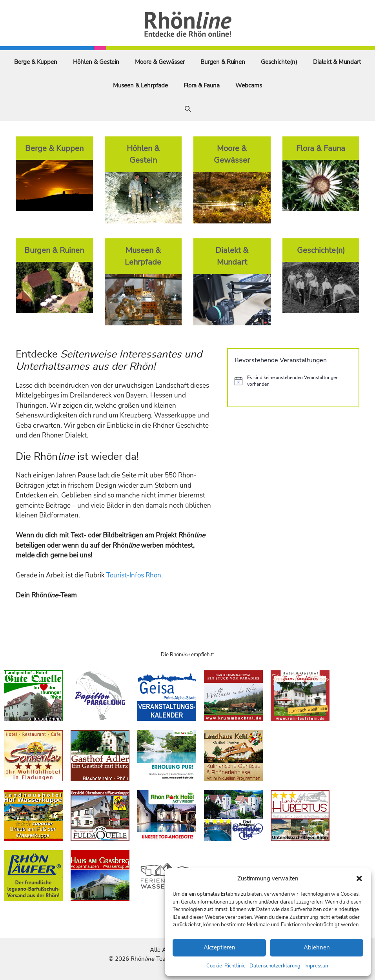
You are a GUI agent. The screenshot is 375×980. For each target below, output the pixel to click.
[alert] (293, 381)
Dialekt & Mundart (337, 62)
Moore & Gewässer (160, 62)
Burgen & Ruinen (223, 62)
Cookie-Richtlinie (226, 966)
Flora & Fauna (202, 85)
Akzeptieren (219, 947)
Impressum (317, 966)
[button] (359, 878)
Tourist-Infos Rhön (134, 575)
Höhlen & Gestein (96, 62)
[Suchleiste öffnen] (188, 109)
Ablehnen (317, 947)
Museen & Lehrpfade (140, 85)
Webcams (249, 85)
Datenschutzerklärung (275, 966)
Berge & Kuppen (36, 62)
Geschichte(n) (279, 62)
